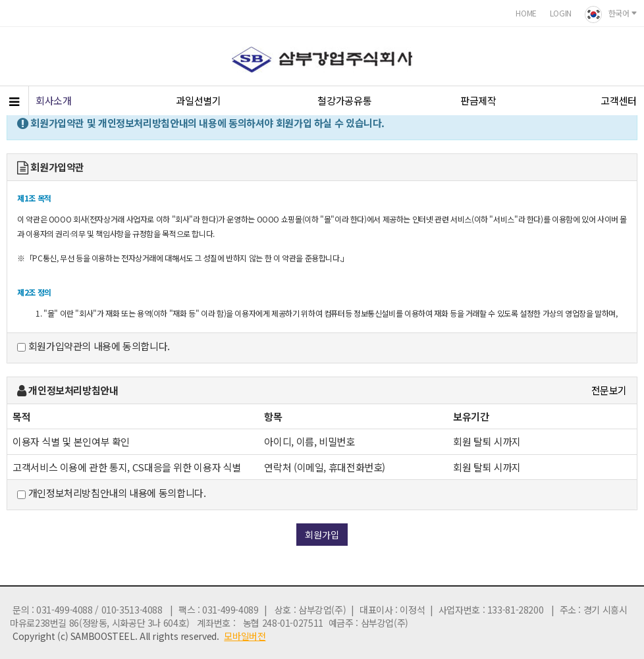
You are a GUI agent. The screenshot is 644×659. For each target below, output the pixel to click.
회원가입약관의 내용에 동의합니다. (94, 346)
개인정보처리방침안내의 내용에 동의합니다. (111, 493)
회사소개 (54, 100)
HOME (526, 13)
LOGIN (561, 13)
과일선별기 (198, 100)
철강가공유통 (344, 100)
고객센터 (619, 100)
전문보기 (609, 390)
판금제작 (478, 100)
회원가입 (322, 535)
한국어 (611, 14)
